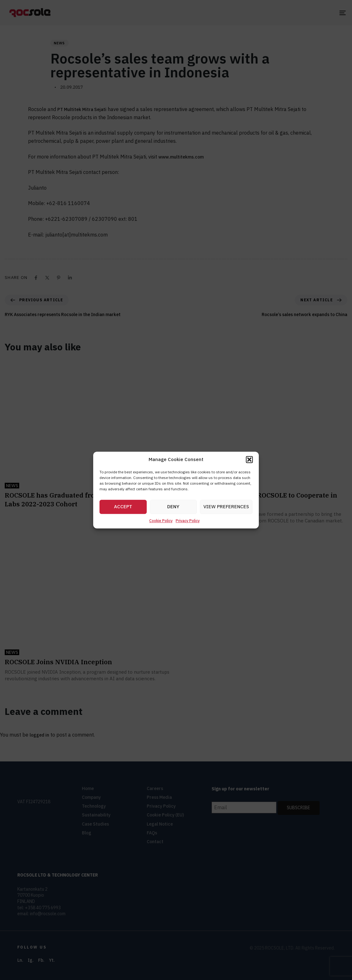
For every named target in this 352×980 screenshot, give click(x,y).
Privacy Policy (188, 521)
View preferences (226, 507)
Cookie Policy (161, 521)
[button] (249, 460)
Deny (173, 507)
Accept (123, 507)
